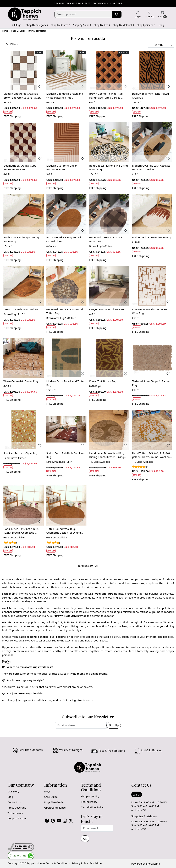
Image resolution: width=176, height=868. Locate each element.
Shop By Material (123, 25)
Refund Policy (89, 802)
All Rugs (17, 25)
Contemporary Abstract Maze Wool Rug (150, 311)
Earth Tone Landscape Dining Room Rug (21, 239)
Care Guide (51, 797)
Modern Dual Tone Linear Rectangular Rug (62, 168)
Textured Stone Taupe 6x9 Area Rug (151, 383)
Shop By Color (82, 25)
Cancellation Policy (92, 807)
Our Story (13, 791)
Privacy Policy (80, 863)
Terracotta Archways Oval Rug (21, 309)
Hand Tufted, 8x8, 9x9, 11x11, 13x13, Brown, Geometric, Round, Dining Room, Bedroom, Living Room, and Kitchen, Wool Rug (23, 531)
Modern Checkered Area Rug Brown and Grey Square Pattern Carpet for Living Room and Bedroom (23, 96)
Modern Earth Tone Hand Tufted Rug (66, 383)
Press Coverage (17, 808)
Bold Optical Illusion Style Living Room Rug (108, 168)
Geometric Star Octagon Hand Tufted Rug (65, 311)
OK (85, 839)
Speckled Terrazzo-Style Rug (20, 453)
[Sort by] (161, 45)
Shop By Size (102, 25)
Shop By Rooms (60, 25)
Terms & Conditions (58, 863)
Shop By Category (37, 25)
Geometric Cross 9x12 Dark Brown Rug (106, 239)
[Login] (138, 14)
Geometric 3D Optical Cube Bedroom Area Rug (20, 168)
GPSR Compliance (55, 808)
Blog (161, 25)
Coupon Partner (17, 818)
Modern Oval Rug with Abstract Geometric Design (151, 168)
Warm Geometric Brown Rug (21, 381)
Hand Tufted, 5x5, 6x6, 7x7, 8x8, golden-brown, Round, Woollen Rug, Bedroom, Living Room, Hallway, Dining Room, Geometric (151, 455)
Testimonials (15, 813)
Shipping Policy (90, 796)
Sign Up (114, 725)
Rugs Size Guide (54, 802)
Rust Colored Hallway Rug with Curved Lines (65, 239)
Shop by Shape (146, 25)
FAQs (47, 791)
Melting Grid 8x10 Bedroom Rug (152, 237)
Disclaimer (96, 863)
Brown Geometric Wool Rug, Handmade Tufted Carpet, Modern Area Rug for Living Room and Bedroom (106, 96)
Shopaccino (153, 864)
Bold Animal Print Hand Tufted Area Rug (151, 96)
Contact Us (14, 802)
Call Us (137, 794)
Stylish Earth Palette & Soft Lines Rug (66, 455)
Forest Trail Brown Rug (103, 381)
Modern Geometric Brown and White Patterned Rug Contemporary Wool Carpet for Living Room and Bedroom (65, 96)
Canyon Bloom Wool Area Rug (107, 309)
